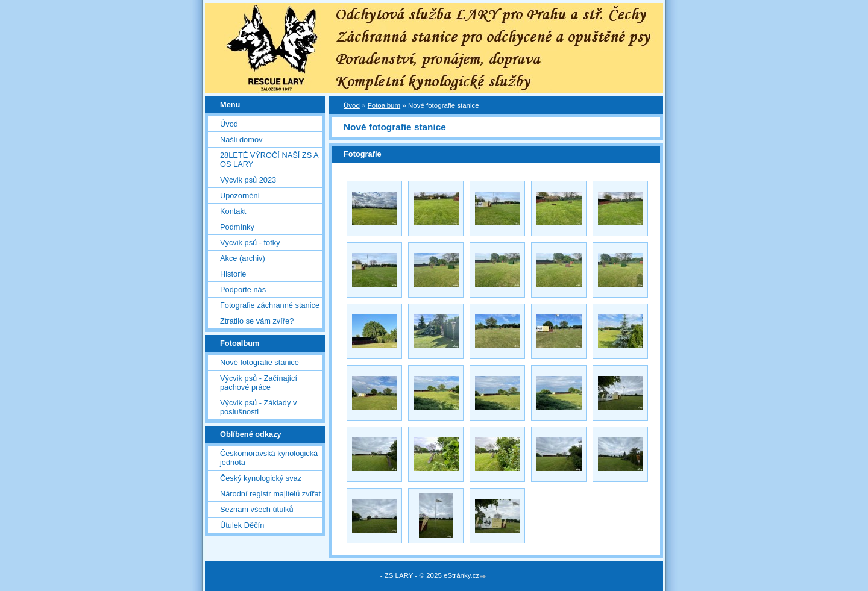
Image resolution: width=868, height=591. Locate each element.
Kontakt (233, 211)
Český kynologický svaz (261, 478)
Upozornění (240, 195)
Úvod (229, 124)
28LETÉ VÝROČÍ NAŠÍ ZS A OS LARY (269, 160)
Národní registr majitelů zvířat (270, 494)
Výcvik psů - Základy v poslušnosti (258, 407)
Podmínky (237, 227)
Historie (233, 274)
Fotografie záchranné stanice (270, 305)
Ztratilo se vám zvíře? (257, 321)
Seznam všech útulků (257, 509)
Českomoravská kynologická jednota (269, 458)
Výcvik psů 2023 (248, 180)
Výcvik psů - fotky (250, 242)
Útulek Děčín (242, 525)
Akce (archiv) (243, 258)
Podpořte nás (243, 289)
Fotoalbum (384, 105)
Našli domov (241, 139)
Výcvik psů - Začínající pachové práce (259, 383)
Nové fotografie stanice (259, 362)
